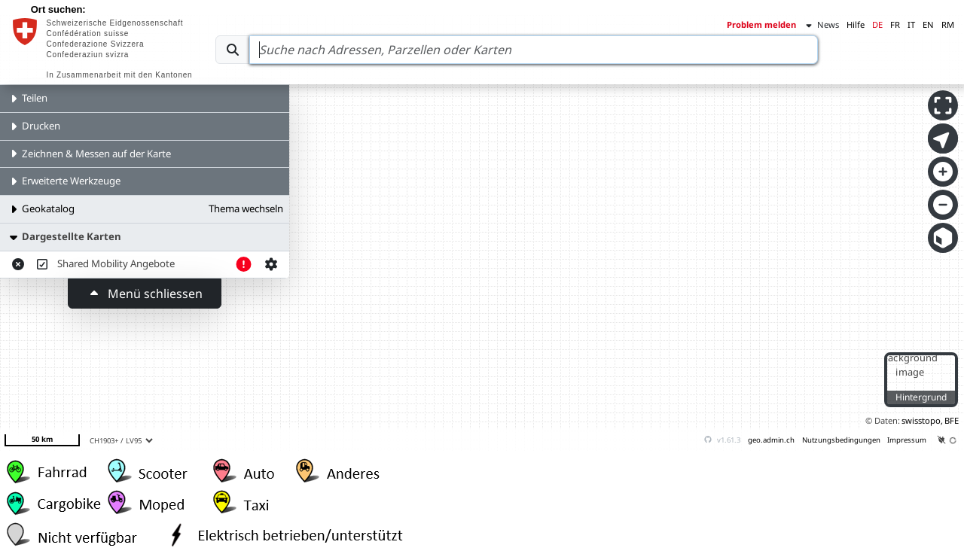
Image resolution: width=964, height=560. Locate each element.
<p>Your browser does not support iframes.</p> (482, 233)
